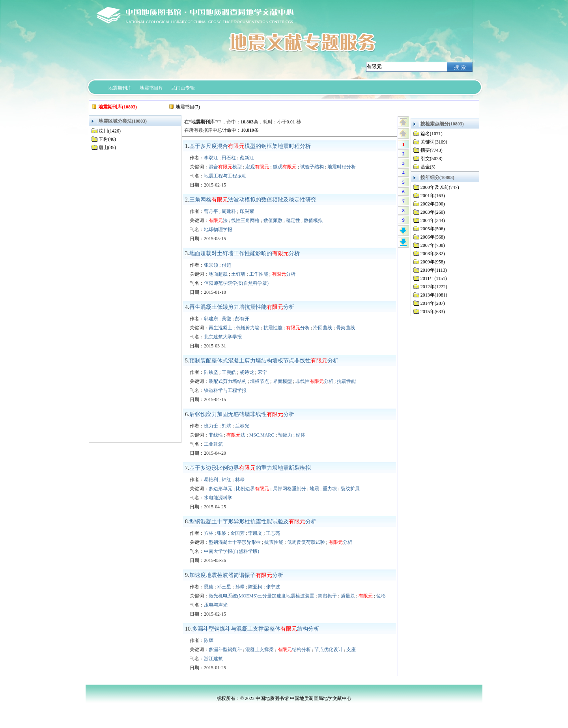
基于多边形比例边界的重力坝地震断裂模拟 (250, 468)
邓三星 (224, 587)
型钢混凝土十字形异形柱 (235, 542)
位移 (381, 596)
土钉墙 (238, 274)
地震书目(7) (188, 107)
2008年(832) (433, 254)
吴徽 (226, 319)
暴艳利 (211, 480)
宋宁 (262, 372)
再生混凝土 (220, 328)
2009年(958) (433, 262)
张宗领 (211, 265)
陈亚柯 (255, 587)
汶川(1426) (110, 131)
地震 (314, 489)
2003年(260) (433, 212)
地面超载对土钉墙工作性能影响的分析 (245, 253)
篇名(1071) (432, 134)
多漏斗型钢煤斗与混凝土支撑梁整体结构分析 (256, 629)
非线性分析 (314, 381)
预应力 (285, 435)
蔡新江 (247, 158)
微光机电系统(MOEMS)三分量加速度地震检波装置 (262, 596)
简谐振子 (327, 596)
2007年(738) (433, 245)
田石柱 (229, 158)
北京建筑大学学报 (223, 337)
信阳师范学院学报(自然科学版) (236, 283)
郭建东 (211, 319)
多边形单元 (220, 489)
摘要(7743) (432, 150)
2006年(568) (433, 237)
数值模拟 (313, 220)
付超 (226, 265)
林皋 (240, 480)
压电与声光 (216, 605)
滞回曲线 (323, 328)
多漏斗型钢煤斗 (225, 650)
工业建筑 (213, 444)
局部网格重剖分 (290, 489)
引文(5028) (432, 159)
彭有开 (242, 319)
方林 (209, 533)
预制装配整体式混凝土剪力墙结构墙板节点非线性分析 (264, 361)
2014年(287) (433, 303)
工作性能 (259, 274)
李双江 (211, 158)
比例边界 (252, 489)
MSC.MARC (262, 435)
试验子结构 (312, 167)
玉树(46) (107, 139)
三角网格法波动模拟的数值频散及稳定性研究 (253, 200)
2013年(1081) (434, 295)
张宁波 (273, 587)
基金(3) (428, 167)
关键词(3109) (434, 142)
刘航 (226, 426)
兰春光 (242, 426)
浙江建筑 (213, 659)
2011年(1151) (434, 278)
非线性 (216, 435)
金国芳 (237, 533)
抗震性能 (273, 328)
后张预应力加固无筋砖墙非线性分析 (242, 414)
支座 (351, 650)
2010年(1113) (434, 270)
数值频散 (273, 220)
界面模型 (282, 381)
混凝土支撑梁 (260, 650)
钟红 (226, 480)
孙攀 (240, 587)
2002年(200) (433, 204)
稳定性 (293, 220)
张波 (222, 533)
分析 (284, 274)
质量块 (348, 596)
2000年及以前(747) (440, 187)
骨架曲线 (346, 328)
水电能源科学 (218, 498)
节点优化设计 (329, 650)
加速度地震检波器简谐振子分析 (236, 575)
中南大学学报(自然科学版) (232, 551)
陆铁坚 (211, 372)
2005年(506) (433, 229)
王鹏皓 (229, 372)
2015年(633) (433, 312)
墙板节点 (260, 381)
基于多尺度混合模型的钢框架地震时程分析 (250, 146)
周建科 (229, 211)
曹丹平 (211, 211)
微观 (285, 167)
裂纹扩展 (350, 489)
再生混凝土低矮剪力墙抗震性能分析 (242, 307)
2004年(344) (433, 220)
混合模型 (225, 167)
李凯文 (255, 533)
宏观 (257, 167)
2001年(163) (433, 196)
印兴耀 (247, 211)
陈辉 (209, 640)
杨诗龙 (247, 372)
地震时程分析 (342, 167)
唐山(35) (107, 147)
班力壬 (211, 426)
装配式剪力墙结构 (228, 381)
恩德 (209, 587)
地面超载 (218, 274)
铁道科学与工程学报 (225, 390)
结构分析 (294, 650)
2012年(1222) (434, 287)
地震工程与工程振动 (225, 176)
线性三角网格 (245, 220)
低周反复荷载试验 (306, 542)
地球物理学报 (218, 230)
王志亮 (273, 533)
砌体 (301, 435)
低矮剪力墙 (248, 328)
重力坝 (330, 489)
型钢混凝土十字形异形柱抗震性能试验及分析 (253, 522)
